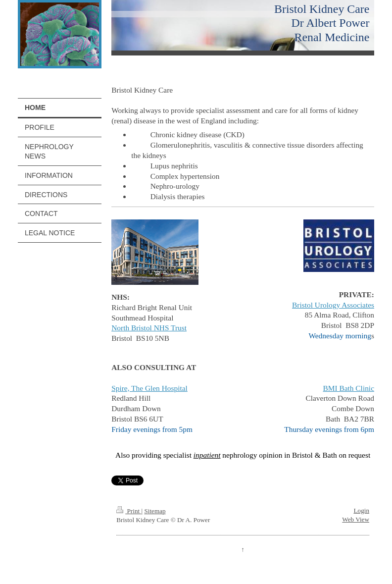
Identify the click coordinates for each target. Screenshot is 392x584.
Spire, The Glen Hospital (149, 388)
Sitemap (155, 511)
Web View (356, 519)
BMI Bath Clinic (349, 388)
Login (361, 510)
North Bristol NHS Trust (149, 328)
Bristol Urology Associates (333, 305)
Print (129, 511)
